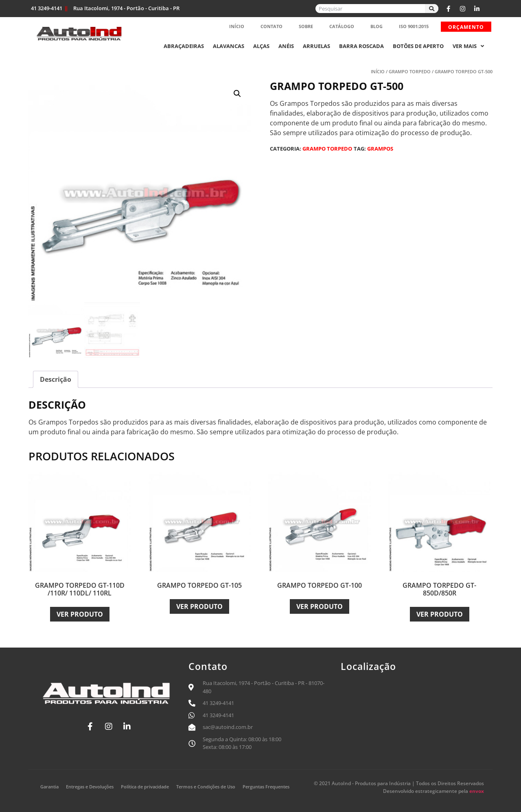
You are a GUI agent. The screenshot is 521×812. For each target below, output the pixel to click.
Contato (271, 26)
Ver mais (468, 46)
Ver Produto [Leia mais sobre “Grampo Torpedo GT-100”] (320, 606)
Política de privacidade (145, 787)
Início (237, 26)
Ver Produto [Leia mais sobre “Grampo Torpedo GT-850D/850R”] (440, 614)
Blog (377, 26)
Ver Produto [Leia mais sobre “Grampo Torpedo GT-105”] (199, 606)
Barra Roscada (361, 46)
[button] (237, 94)
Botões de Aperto (418, 46)
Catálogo (342, 26)
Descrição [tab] (56, 379)
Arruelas (316, 46)
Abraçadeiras (184, 46)
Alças (261, 46)
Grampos (380, 149)
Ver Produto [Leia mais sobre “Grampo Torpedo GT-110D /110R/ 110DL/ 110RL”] (80, 614)
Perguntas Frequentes (266, 787)
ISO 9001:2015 (414, 26)
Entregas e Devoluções (90, 787)
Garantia (49, 787)
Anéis (286, 46)
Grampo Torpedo (410, 71)
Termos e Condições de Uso (206, 787)
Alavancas (229, 46)
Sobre (306, 26)
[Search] (432, 9)
